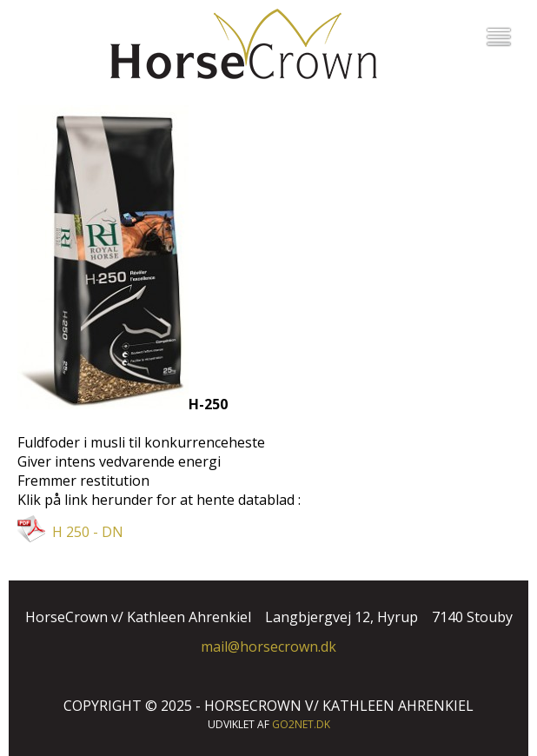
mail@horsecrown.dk (268, 647)
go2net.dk (301, 724)
